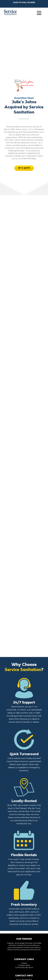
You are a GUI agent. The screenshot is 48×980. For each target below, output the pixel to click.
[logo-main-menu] (10, 11)
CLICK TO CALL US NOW (24, 2)
